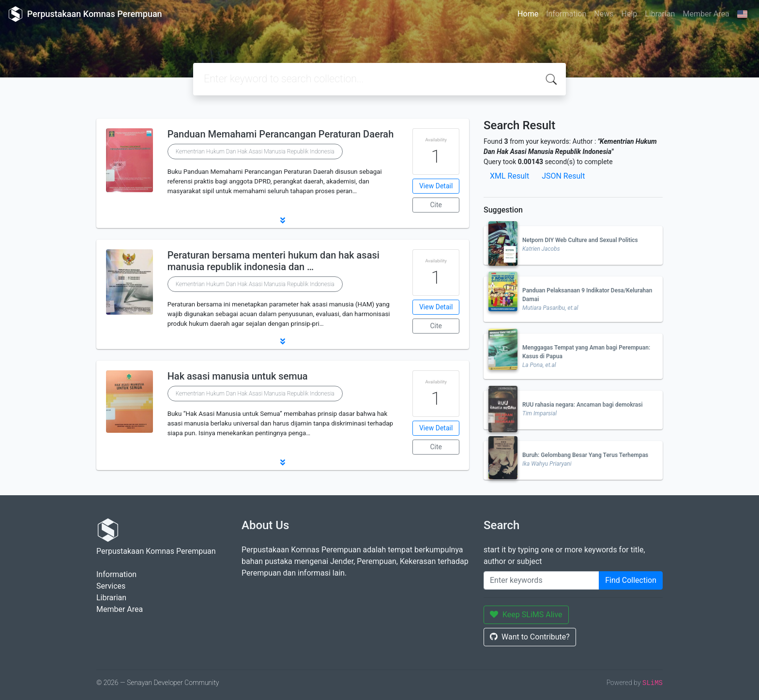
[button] (283, 220)
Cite (436, 205)
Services (111, 586)
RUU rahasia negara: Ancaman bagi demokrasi (583, 405)
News (604, 14)
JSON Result (563, 176)
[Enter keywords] (541, 580)
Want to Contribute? (530, 637)
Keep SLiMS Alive (526, 615)
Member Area (706, 14)
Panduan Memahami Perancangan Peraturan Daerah (281, 134)
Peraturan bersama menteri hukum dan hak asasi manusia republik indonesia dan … (273, 261)
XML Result (509, 176)
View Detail (436, 186)
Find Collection (631, 580)
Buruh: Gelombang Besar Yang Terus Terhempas (585, 455)
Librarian (660, 14)
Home (528, 14)
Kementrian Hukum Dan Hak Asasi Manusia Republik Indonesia (255, 152)
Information (566, 14)
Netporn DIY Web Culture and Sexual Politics (580, 240)
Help (629, 14)
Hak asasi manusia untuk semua (238, 376)
